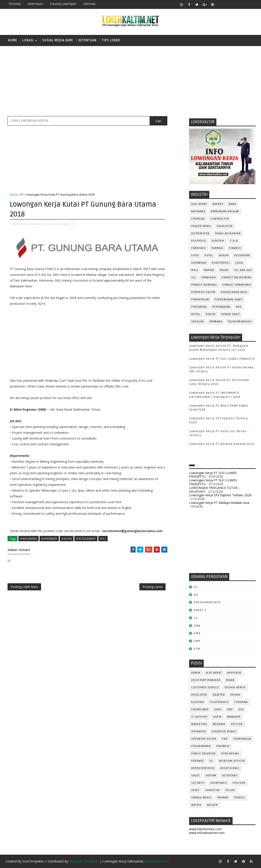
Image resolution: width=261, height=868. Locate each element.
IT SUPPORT (200, 717)
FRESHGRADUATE (207, 602)
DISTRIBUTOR (201, 233)
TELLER (230, 790)
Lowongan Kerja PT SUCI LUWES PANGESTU (222, 359)
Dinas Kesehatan (228, 233)
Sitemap (89, 4)
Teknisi (240, 798)
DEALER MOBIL (201, 226)
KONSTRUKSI (221, 263)
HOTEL (209, 255)
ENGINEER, (37, 224)
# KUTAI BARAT (86, 539)
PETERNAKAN (221, 307)
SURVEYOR (213, 790)
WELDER (212, 805)
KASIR (217, 717)
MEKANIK (219, 724)
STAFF (196, 790)
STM (197, 649)
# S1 (103, 539)
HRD (230, 710)
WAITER (196, 805)
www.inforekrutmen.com (207, 833)
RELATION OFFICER (232, 761)
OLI (194, 278)
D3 (196, 587)
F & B (234, 241)
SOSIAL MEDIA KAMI (58, 40)
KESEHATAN (242, 255)
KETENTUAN (87, 40)
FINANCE (235, 248)
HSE (241, 710)
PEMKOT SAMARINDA (237, 285)
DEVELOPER (225, 226)
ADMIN (196, 673)
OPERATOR (199, 732)
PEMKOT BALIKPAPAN (236, 278)
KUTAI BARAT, (62, 224)
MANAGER (234, 717)
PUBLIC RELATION (204, 754)
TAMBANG (216, 322)
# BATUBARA (29, 539)
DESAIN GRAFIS (235, 687)
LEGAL (239, 263)
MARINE (209, 270)
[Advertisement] (131, 81)
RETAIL (196, 314)
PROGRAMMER (201, 746)
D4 (196, 595)
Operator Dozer (204, 739)
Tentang (15, 4)
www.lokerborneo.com (205, 829)
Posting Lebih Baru (24, 587)
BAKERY (218, 204)
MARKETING (199, 724)
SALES (196, 776)
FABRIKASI (199, 248)
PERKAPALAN (200, 300)
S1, (74, 224)
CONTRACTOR (220, 219)
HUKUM (224, 255)
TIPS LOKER (111, 40)
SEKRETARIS (219, 783)
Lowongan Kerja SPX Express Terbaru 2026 (220, 495)
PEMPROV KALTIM (203, 292)
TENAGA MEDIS (201, 798)
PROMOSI (223, 746)
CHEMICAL (198, 219)
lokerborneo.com (157, 861)
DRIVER (235, 695)
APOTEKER (234, 673)
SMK (197, 633)
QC (212, 761)
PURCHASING (230, 754)
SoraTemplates (33, 861)
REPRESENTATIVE (203, 768)
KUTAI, (49, 224)
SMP (197, 641)
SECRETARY (230, 776)
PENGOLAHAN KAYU (234, 292)
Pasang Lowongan (63, 4)
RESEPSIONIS (230, 768)
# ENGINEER (49, 539)
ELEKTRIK (218, 241)
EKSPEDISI (199, 241)
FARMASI (218, 248)
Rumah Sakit (231, 314)
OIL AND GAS (243, 270)
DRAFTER (219, 695)
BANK (233, 204)
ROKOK (211, 314)
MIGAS (224, 270)
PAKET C (200, 610)
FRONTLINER (200, 710)
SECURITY (198, 783)
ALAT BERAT (199, 204)
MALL (195, 270)
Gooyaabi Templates (84, 861)
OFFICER (237, 724)
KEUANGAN (199, 263)
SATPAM (211, 776)
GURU (218, 710)
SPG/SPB (239, 783)
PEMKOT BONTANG (204, 285)
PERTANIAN (199, 307)
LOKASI (28, 40)
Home (13, 40)
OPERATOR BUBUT (224, 732)
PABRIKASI (209, 278)
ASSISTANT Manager (206, 680)
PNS (239, 307)
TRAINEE (223, 798)
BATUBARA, (22, 224)
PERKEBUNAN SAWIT (229, 300)
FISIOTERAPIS (219, 702)
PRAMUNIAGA (242, 739)
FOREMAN (241, 702)
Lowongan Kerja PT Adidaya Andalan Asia (222, 444)
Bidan (230, 680)
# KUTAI (67, 539)
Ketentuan (35, 4)
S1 (22, 194)
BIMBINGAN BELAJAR (225, 211)
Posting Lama (152, 587)
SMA (197, 626)
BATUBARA (198, 211)
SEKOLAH (198, 322)
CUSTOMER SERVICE (205, 687)
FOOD (195, 255)
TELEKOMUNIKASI (240, 322)
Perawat (198, 761)
